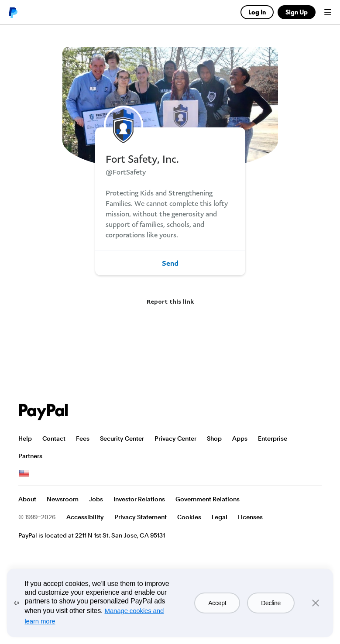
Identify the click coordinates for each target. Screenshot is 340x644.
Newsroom (63, 499)
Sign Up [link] (297, 12)
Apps (240, 438)
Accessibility (85, 517)
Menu (328, 12)
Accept (217, 603)
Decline (271, 603)
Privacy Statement (141, 517)
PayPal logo (13, 12)
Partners (30, 456)
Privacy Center (175, 438)
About (27, 499)
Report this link (170, 301)
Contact (54, 438)
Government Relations (208, 499)
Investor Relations (139, 499)
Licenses (250, 517)
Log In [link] (257, 12)
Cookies (189, 517)
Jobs (96, 499)
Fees (83, 438)
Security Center (122, 438)
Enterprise (273, 438)
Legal (220, 517)
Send (170, 263)
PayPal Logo (44, 412)
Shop (214, 438)
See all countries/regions (24, 473)
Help (25, 438)
